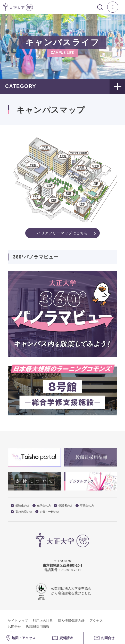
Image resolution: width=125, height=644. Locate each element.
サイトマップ (18, 621)
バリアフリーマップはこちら (62, 233)
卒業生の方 (85, 506)
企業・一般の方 (48, 512)
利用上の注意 (43, 621)
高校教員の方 (22, 512)
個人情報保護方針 (71, 621)
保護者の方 (63, 506)
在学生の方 (42, 506)
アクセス (96, 621)
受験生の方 (20, 506)
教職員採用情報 (38, 627)
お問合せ (14, 627)
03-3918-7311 (71, 570)
